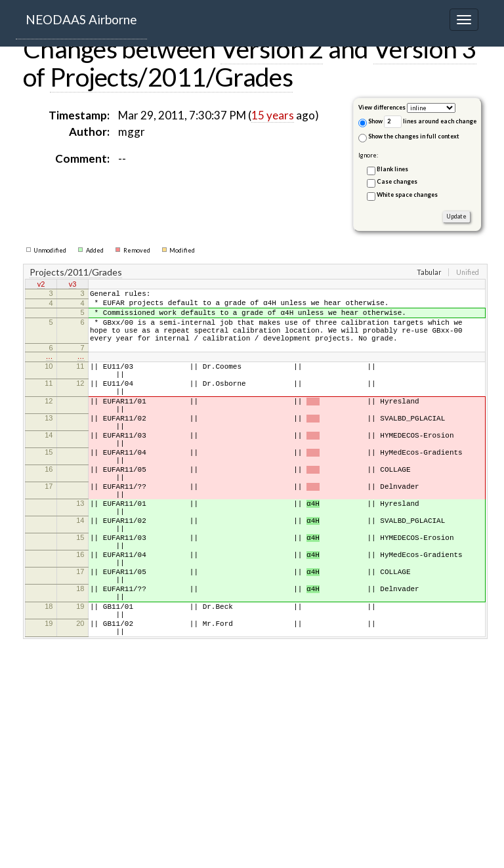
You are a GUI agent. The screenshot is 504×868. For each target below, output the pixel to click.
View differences (382, 107)
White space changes (407, 195)
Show (370, 122)
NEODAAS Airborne (81, 19)
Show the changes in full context (409, 137)
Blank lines (392, 169)
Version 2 (272, 49)
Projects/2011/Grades (171, 77)
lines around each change (430, 122)
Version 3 (425, 49)
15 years (273, 115)
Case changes (397, 181)
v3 (73, 285)
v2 (41, 285)
